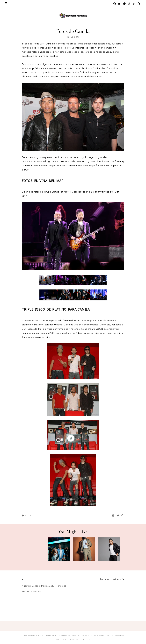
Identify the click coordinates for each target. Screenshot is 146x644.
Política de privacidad (68, 640)
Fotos (28, 516)
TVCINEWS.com (118, 635)
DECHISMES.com (101, 635)
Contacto (85, 640)
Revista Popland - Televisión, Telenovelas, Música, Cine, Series (60, 635)
